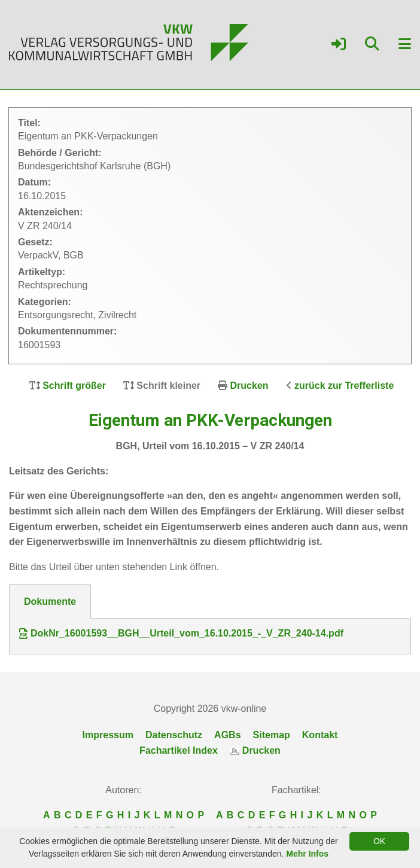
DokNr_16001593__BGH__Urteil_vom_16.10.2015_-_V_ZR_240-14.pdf (181, 634)
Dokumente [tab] (50, 601)
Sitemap (272, 735)
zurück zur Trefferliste (344, 386)
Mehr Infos (307, 854)
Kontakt (320, 735)
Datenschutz (174, 735)
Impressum (108, 735)
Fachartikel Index (179, 750)
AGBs (227, 735)
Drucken (249, 386)
